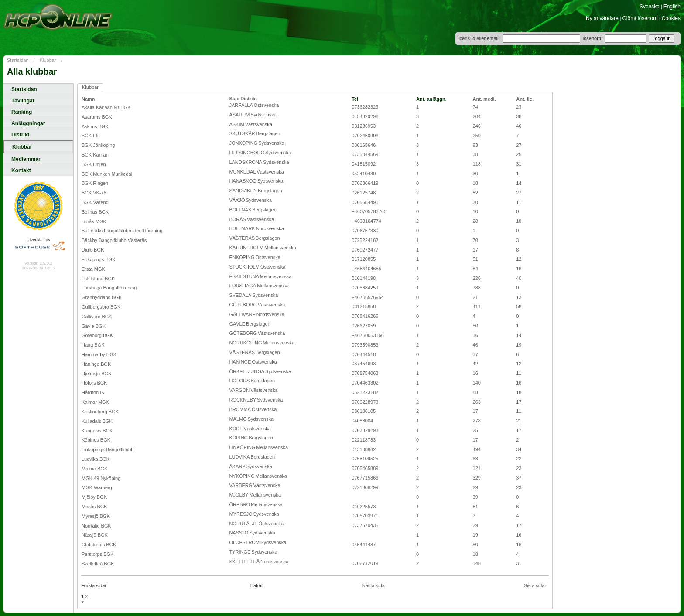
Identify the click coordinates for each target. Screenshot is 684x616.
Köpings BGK (96, 440)
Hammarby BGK (99, 354)
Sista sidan (536, 585)
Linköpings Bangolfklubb (108, 449)
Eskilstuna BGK (98, 279)
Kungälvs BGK (97, 431)
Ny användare (602, 18)
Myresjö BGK (96, 516)
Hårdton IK (93, 392)
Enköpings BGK (99, 259)
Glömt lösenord (640, 18)
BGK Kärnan (95, 155)
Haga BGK (93, 345)
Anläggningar (28, 123)
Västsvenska (259, 124)
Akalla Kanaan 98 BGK (106, 107)
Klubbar (48, 60)
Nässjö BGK (95, 535)
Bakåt (256, 585)
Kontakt (21, 170)
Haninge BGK (96, 364)
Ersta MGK (93, 269)
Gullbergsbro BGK (101, 307)
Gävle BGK (94, 326)
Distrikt (20, 135)
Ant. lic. (525, 99)
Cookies (671, 18)
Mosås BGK (94, 507)
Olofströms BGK (99, 545)
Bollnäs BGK (95, 212)
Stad (234, 99)
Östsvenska (266, 105)
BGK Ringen (95, 183)
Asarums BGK (97, 117)
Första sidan (94, 585)
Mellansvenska (280, 248)
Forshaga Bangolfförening (109, 288)
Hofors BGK (94, 383)
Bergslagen (268, 133)
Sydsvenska (263, 115)
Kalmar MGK (95, 402)
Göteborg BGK (97, 335)
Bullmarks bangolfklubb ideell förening (122, 231)
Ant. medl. (484, 99)
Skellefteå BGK (98, 564)
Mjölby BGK (94, 497)
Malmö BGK (94, 469)
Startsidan (18, 60)
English (672, 7)
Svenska (650, 7)
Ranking (22, 112)
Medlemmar (26, 159)
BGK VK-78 (94, 193)
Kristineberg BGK (100, 412)
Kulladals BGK (97, 421)
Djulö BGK (93, 250)
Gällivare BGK (97, 317)
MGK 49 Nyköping (101, 478)
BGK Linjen (94, 164)
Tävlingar (23, 101)
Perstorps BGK (97, 554)
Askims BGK (95, 126)
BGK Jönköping (98, 145)
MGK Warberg (97, 487)
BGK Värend (95, 202)
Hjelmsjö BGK (96, 374)
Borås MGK (94, 221)
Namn (88, 99)
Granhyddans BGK (102, 297)
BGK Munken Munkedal (107, 174)
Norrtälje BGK (96, 526)
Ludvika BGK (96, 459)
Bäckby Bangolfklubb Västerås (114, 240)
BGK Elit (91, 136)
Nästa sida (373, 585)
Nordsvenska (270, 228)
